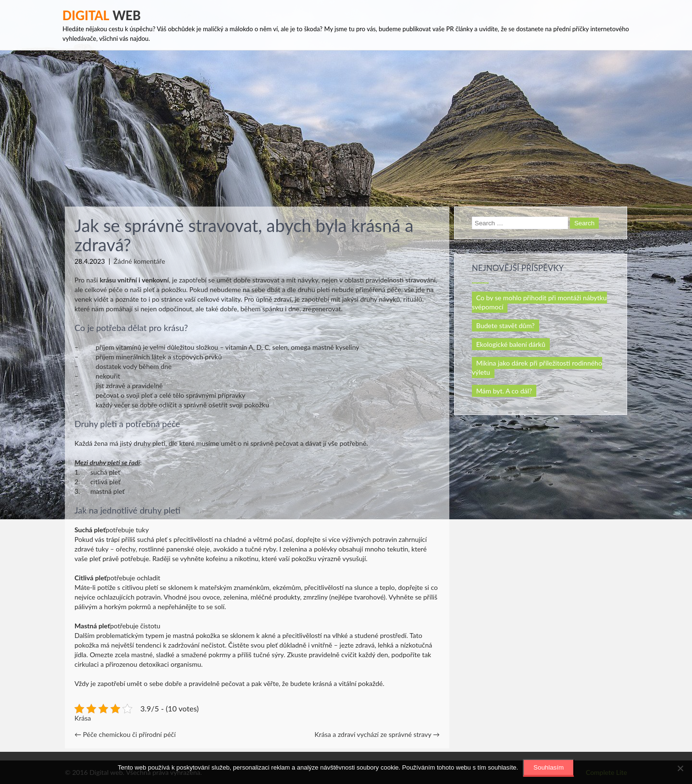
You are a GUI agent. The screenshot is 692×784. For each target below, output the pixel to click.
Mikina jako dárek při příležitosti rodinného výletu (537, 367)
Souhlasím (549, 767)
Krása (83, 718)
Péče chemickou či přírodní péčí (125, 734)
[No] (680, 768)
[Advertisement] (346, 122)
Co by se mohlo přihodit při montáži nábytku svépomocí (539, 302)
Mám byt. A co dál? (504, 391)
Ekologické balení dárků (511, 344)
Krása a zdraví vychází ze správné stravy (377, 734)
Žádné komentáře (139, 261)
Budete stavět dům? (506, 325)
